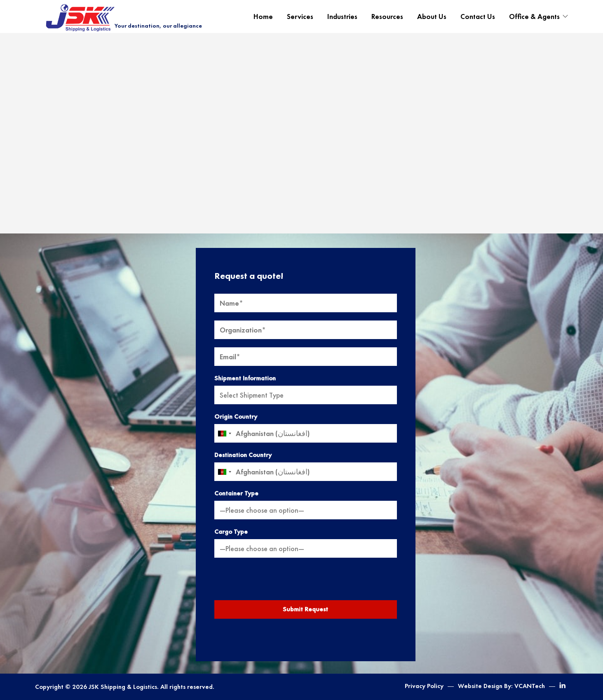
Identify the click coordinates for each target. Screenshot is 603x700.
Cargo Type (231, 532)
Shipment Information (245, 378)
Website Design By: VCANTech (501, 686)
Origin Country (236, 417)
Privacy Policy (424, 686)
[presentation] (305, 582)
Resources (387, 16)
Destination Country (243, 455)
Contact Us (478, 16)
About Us (432, 16)
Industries (342, 16)
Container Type (236, 493)
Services (300, 16)
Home (263, 16)
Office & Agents (534, 16)
